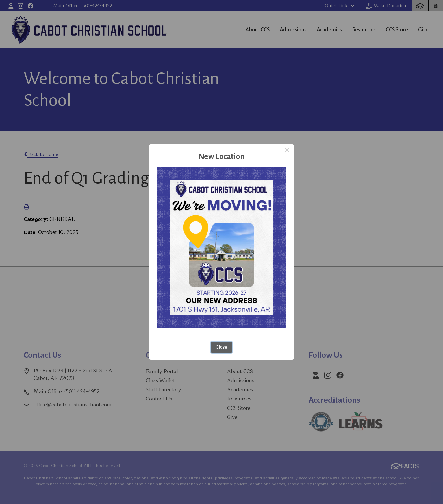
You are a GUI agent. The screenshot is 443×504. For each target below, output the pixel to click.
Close (222, 347)
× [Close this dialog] (287, 151)
